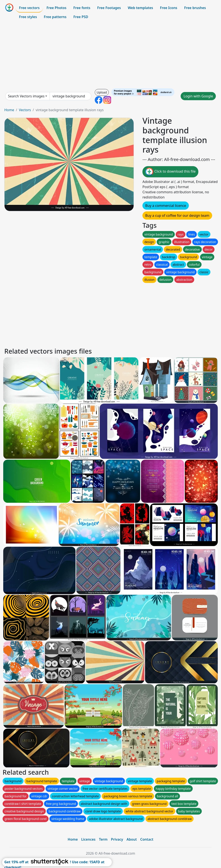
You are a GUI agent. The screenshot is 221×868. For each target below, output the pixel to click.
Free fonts (82, 8)
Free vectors (29, 8)
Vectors (25, 110)
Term (103, 839)
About (132, 839)
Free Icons (169, 8)
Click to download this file (170, 172)
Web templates (140, 8)
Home (9, 110)
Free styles (28, 17)
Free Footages (109, 8)
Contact (147, 839)
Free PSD (81, 17)
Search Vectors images (26, 96)
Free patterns (55, 17)
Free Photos (56, 8)
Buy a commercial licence (166, 206)
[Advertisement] (110, 55)
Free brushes (195, 8)
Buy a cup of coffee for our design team (177, 215)
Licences (88, 839)
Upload (102, 92)
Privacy (117, 839)
